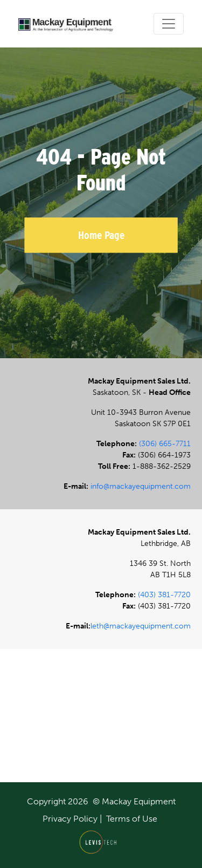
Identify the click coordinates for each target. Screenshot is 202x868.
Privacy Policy (70, 819)
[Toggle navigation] (169, 24)
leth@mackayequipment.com (141, 626)
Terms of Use (132, 819)
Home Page (101, 235)
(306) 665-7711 (165, 444)
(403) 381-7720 (164, 595)
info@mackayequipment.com (141, 486)
